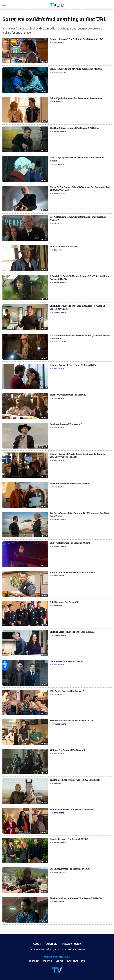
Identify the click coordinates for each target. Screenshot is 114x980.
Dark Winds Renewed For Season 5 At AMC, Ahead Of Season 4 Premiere (80, 337)
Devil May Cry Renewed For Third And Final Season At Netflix (77, 159)
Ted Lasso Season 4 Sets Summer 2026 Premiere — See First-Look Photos (80, 515)
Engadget (34, 961)
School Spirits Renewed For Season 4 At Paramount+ (76, 98)
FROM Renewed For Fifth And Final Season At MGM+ (76, 69)
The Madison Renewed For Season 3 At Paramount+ (76, 780)
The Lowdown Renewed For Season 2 (68, 395)
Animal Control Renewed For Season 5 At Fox (72, 572)
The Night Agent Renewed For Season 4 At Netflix (75, 128)
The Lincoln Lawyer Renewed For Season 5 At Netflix (76, 898)
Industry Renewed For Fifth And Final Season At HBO (77, 39)
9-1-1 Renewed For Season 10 (64, 602)
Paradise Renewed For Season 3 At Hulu (70, 869)
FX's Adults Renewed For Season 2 (67, 691)
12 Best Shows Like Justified (64, 246)
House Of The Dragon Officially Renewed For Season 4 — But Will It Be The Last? (80, 189)
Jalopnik (47, 961)
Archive (52, 944)
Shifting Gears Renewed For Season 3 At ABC (72, 632)
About (37, 944)
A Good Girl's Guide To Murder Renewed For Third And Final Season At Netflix (80, 278)
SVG (83, 961)
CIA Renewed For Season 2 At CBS (67, 661)
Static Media (42, 950)
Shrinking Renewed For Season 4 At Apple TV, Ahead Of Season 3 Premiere (77, 307)
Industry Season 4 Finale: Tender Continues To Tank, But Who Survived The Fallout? (78, 455)
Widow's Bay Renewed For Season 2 (68, 750)
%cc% (45, 62)
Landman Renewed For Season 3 (66, 424)
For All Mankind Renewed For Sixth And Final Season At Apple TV (78, 218)
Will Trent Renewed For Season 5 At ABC (70, 543)
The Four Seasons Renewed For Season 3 (70, 484)
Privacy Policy (71, 944)
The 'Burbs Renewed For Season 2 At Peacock (72, 809)
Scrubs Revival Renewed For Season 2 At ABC (72, 721)
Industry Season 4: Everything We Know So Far (73, 365)
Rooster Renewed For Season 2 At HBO (69, 839)
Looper (60, 961)
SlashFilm (72, 961)
